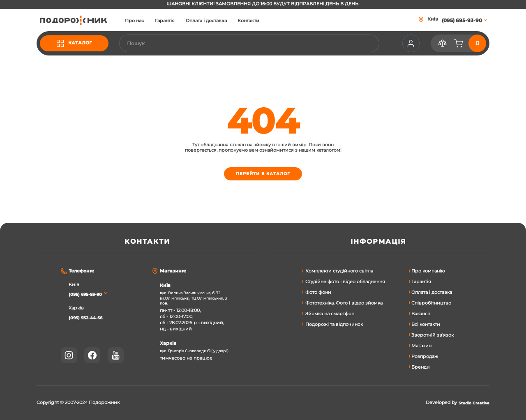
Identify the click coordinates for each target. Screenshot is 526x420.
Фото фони (318, 291)
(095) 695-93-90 (89, 293)
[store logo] (80, 20)
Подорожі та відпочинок (334, 323)
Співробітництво (431, 302)
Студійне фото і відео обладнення (345, 280)
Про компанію (428, 270)
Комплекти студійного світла (339, 270)
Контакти (262, 21)
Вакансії (421, 313)
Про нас (148, 21)
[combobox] (256, 43)
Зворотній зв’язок (433, 334)
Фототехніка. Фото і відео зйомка (344, 302)
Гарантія (178, 21)
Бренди (421, 366)
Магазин (421, 345)
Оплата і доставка (219, 21)
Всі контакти (426, 323)
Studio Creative (471, 403)
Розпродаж (425, 355)
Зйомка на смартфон (330, 313)
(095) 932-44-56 (89, 316)
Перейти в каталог (263, 175)
